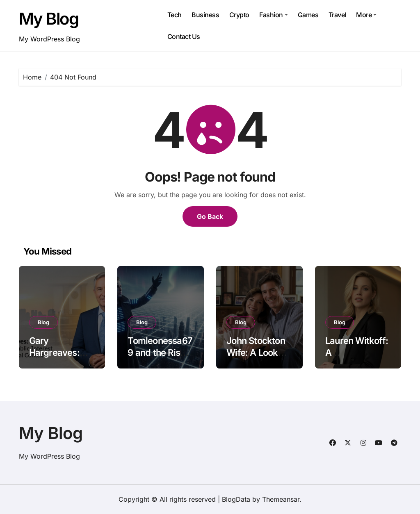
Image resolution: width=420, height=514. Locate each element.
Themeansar (281, 499)
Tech (175, 15)
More (366, 15)
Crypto (239, 15)
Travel (337, 15)
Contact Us (184, 36)
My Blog (49, 19)
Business (205, 15)
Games (308, 15)
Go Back (210, 216)
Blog (43, 322)
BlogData (236, 499)
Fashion (274, 15)
